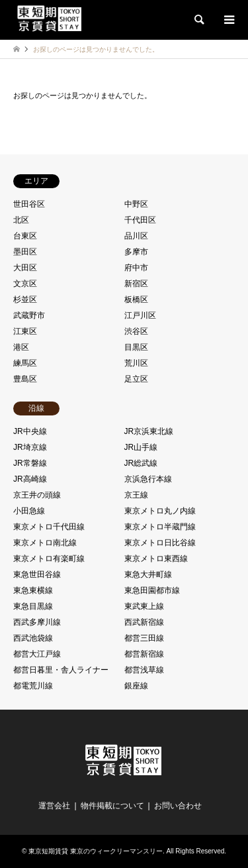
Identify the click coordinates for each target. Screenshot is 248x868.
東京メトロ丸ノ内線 (160, 511)
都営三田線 (144, 638)
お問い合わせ (178, 806)
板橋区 (136, 299)
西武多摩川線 (37, 622)
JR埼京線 (30, 447)
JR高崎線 (30, 479)
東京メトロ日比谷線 (160, 543)
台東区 (25, 236)
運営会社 (54, 806)
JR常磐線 (30, 463)
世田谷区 (29, 204)
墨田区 (25, 252)
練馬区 (25, 363)
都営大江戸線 (37, 654)
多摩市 (136, 252)
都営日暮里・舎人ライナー (61, 670)
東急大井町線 (148, 574)
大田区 (25, 268)
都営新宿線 (144, 654)
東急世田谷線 (37, 574)
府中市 (136, 268)
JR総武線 (141, 463)
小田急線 (29, 511)
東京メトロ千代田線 (49, 527)
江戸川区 (140, 315)
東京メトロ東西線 (156, 559)
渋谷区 (136, 331)
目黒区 (136, 347)
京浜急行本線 (148, 479)
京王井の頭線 (37, 495)
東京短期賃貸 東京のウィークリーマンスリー (96, 851)
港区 (21, 347)
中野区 (136, 204)
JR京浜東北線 (149, 431)
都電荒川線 (33, 686)
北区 (21, 220)
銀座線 (136, 686)
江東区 (25, 331)
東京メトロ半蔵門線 (160, 527)
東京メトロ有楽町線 (49, 559)
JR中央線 (30, 431)
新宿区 (136, 284)
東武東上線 (144, 606)
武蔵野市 (29, 315)
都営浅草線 (144, 670)
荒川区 (136, 363)
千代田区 (140, 220)
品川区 (136, 236)
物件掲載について (112, 806)
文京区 (25, 284)
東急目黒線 (33, 606)
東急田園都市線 (152, 590)
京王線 (136, 495)
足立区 (136, 379)
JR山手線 (141, 447)
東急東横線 (33, 590)
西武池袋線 (33, 638)
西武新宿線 (144, 622)
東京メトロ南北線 (45, 543)
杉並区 (25, 299)
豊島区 (25, 379)
